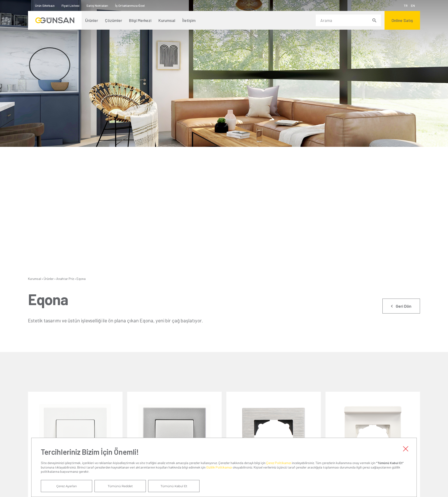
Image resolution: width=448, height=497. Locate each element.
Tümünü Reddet (120, 486)
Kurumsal (35, 279)
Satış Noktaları (97, 5)
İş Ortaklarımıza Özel (130, 5)
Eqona (81, 279)
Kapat (406, 449)
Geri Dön (404, 306)
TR (406, 5)
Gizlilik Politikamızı (219, 467)
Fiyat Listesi (70, 5)
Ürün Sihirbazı (45, 5)
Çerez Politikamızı (279, 463)
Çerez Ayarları (66, 486)
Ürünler (49, 279)
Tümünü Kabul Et (174, 486)
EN (413, 5)
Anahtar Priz (65, 279)
